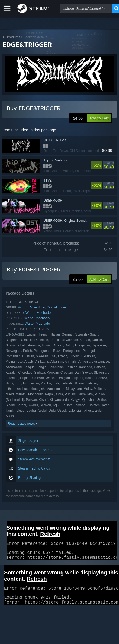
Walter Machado (38, 313)
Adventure (37, 307)
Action (23, 307)
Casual (52, 307)
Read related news (23, 424)
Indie (62, 307)
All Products (11, 37)
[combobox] (86, 8)
